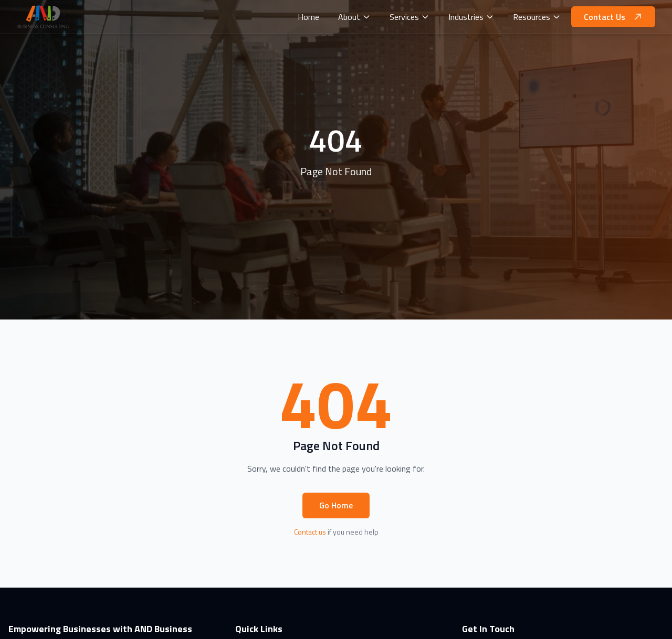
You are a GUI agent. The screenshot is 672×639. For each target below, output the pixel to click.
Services (409, 17)
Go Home (336, 505)
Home (308, 17)
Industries (471, 17)
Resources (537, 17)
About (354, 17)
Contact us (310, 532)
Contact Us (613, 17)
